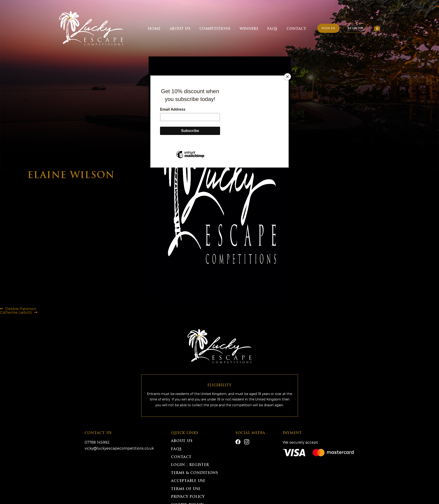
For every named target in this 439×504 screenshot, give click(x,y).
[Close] (287, 77)
